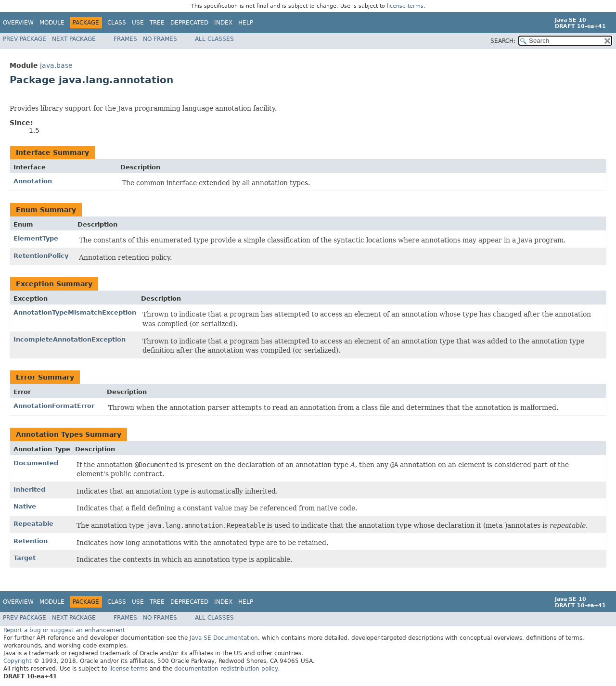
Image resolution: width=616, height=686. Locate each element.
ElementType (36, 238)
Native (25, 506)
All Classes (214, 39)
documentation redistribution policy (226, 669)
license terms (405, 6)
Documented (36, 463)
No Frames (160, 39)
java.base (56, 65)
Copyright (18, 661)
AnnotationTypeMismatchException (75, 312)
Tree (157, 23)
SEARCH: (503, 41)
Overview (18, 23)
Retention (31, 541)
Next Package (74, 39)
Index (223, 23)
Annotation (33, 181)
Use (138, 23)
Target (25, 558)
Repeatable (33, 524)
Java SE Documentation (224, 638)
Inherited (29, 489)
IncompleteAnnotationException (70, 339)
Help (246, 23)
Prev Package (25, 39)
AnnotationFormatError (54, 406)
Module (52, 23)
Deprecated (189, 23)
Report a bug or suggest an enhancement (64, 630)
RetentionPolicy (41, 256)
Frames (125, 39)
